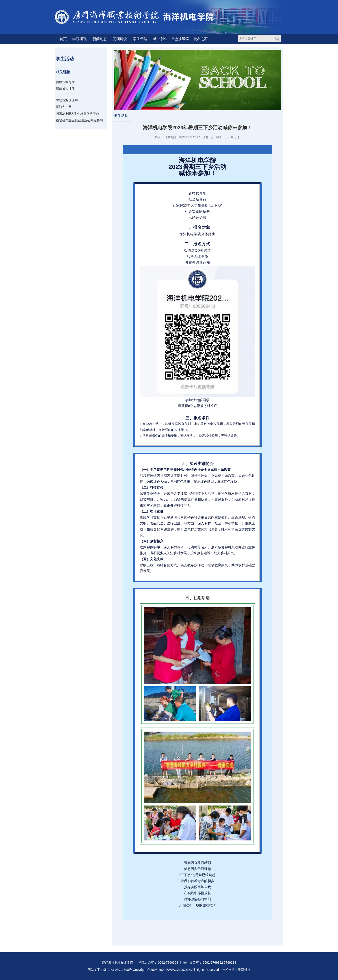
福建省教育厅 (65, 82)
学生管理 (140, 39)
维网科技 (244, 970)
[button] (126, 928)
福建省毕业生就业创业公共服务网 (79, 120)
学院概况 (80, 39)
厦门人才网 (64, 107)
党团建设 (120, 39)
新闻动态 (100, 39)
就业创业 (160, 39)
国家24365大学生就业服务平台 (77, 114)
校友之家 (201, 39)
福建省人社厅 (65, 89)
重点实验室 (180, 39)
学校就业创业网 (67, 100)
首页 (63, 39)
